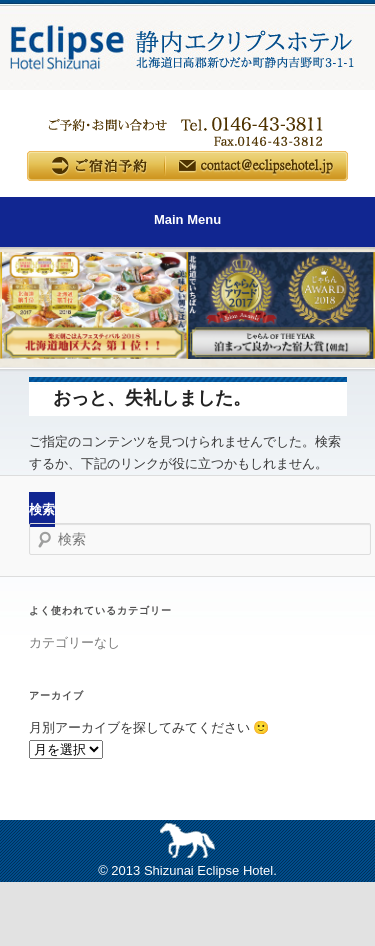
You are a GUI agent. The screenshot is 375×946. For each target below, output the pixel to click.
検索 (42, 509)
